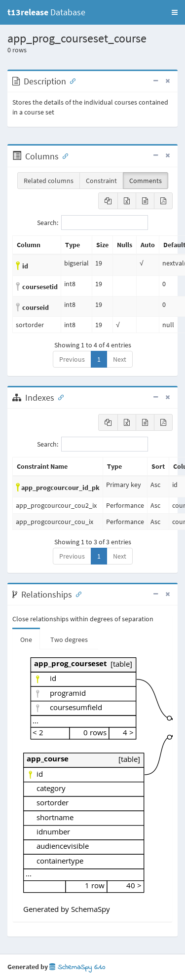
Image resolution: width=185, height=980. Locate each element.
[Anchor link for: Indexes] (59, 397)
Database (46, 12)
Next (120, 359)
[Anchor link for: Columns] (63, 155)
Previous (72, 359)
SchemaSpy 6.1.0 (77, 967)
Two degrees (69, 640)
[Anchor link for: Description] (71, 80)
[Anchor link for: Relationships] (76, 594)
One (26, 640)
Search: (92, 223)
